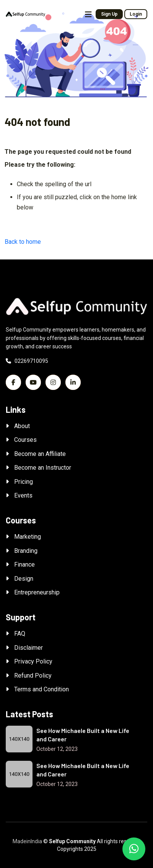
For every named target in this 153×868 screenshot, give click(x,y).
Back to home (23, 242)
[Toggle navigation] (88, 15)
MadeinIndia (27, 841)
